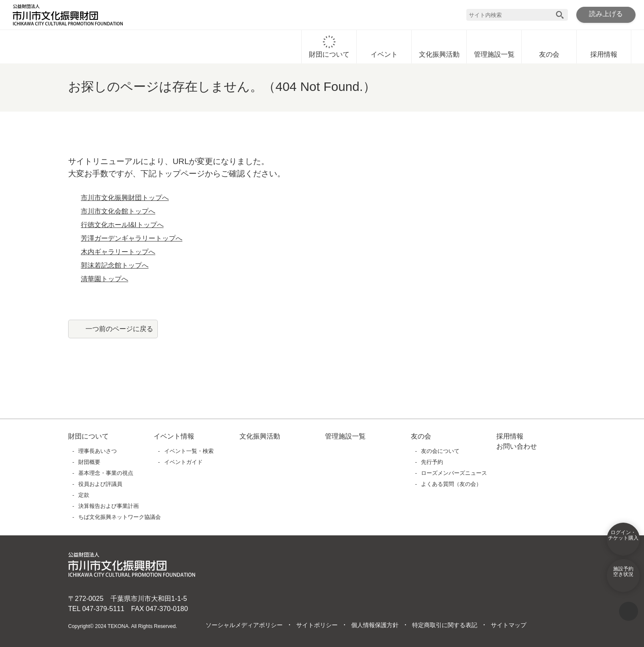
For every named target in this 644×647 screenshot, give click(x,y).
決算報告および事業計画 (109, 506)
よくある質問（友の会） (452, 484)
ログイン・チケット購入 (623, 541)
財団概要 (90, 462)
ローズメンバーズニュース (454, 473)
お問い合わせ (517, 447)
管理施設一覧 (494, 47)
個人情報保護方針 (374, 625)
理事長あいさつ (98, 451)
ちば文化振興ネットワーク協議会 (120, 517)
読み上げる (606, 14)
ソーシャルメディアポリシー (244, 625)
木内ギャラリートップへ (118, 252)
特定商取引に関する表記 (444, 625)
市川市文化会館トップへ (118, 211)
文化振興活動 (439, 47)
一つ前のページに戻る (119, 329)
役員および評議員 (101, 484)
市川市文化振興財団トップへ (125, 198)
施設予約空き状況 (623, 577)
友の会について (441, 451)
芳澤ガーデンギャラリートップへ (132, 239)
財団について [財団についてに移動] (329, 47)
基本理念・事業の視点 (106, 473)
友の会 (549, 47)
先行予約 (432, 462)
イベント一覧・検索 (189, 451)
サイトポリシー (316, 625)
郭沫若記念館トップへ (115, 266)
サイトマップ (508, 625)
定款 (84, 495)
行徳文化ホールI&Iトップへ (122, 225)
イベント (384, 47)
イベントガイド (183, 462)
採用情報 (604, 47)
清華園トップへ (105, 279)
